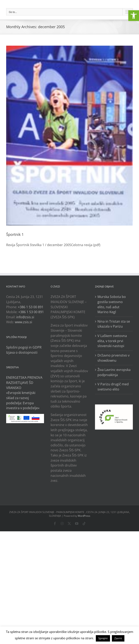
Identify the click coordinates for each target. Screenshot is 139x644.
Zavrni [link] (118, 638)
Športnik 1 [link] (15, 234)
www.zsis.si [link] (23, 322)
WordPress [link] (84, 516)
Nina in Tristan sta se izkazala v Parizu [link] (114, 324)
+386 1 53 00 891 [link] (31, 307)
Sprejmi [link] (103, 638)
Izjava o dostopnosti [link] (22, 352)
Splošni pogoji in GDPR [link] (24, 347)
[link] (134, 16)
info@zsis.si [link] (25, 317)
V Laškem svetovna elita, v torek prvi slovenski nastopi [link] (112, 341)
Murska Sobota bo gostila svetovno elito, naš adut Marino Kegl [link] (112, 304)
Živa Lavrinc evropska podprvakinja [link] (114, 372)
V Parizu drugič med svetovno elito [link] (113, 387)
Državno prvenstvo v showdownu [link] (114, 358)
